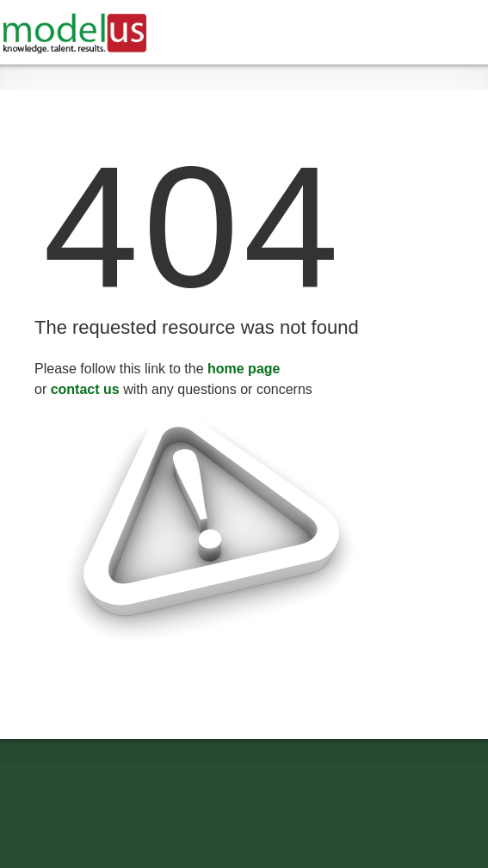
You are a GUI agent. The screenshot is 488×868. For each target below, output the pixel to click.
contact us (85, 389)
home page (244, 369)
